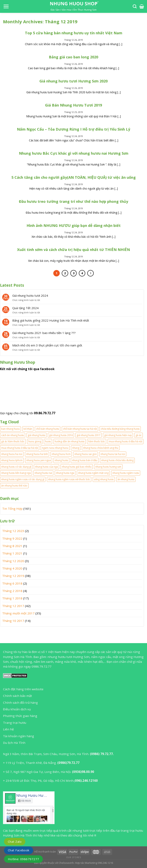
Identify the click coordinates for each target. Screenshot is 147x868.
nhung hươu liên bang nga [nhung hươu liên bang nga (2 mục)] (16, 473)
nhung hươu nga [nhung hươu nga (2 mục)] (65, 473)
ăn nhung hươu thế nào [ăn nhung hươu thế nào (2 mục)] (14, 486)
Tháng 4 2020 (12, 568)
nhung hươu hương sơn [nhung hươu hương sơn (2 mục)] (108, 467)
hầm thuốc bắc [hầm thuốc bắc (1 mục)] (97, 441)
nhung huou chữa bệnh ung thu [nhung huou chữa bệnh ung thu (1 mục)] (101, 448)
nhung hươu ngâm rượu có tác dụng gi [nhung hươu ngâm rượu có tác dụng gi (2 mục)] (23, 479)
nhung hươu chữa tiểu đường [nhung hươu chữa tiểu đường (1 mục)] (117, 460)
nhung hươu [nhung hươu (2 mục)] (61, 460)
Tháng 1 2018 (12, 598)
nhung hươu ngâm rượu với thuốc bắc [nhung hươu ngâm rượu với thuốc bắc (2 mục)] (69, 479)
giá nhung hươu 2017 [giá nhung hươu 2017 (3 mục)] (88, 435)
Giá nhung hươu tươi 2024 (30, 295)
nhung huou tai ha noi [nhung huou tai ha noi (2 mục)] (113, 454)
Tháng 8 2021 (12, 546)
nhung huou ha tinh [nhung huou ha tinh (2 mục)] (37, 454)
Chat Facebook (19, 850)
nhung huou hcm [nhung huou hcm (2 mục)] (61, 454)
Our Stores (74, 857)
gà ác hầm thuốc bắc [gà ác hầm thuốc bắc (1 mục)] (13, 441)
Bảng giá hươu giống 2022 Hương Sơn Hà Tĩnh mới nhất (51, 320)
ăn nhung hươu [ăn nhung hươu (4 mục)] (126, 479)
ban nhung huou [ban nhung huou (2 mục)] (10, 429)
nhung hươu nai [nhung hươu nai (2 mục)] (43, 473)
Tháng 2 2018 (12, 591)
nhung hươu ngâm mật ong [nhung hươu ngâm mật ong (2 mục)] (93, 473)
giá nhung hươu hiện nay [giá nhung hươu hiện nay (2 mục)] (118, 435)
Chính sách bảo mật (17, 696)
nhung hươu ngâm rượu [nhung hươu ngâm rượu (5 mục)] (126, 473)
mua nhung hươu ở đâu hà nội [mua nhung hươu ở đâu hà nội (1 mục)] (125, 441)
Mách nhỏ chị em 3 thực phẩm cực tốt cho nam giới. (47, 345)
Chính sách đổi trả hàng (20, 703)
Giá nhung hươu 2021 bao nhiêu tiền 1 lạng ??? (44, 333)
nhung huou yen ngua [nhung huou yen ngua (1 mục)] (39, 460)
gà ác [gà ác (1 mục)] (139, 435)
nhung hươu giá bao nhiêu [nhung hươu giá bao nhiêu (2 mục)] (77, 467)
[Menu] (6, 6)
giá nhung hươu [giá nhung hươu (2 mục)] (36, 435)
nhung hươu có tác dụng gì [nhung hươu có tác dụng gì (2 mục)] (16, 467)
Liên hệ (8, 729)
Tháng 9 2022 (12, 538)
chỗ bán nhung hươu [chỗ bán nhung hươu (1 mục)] (48, 429)
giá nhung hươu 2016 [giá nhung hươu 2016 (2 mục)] (61, 435)
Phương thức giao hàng (20, 716)
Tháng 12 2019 (13, 576)
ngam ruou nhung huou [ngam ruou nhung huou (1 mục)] (55, 448)
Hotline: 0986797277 (23, 859)
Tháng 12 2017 (13, 606)
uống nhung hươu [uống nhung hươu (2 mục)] (104, 479)
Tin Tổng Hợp (12, 509)
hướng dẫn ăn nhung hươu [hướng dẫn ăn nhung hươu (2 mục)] (70, 441)
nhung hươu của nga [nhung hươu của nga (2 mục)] (46, 467)
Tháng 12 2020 (13, 561)
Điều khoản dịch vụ (17, 709)
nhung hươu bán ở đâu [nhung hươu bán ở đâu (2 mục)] (85, 460)
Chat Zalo (15, 842)
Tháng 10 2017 (13, 621)
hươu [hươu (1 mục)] (48, 441)
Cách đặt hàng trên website (23, 689)
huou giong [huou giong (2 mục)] (35, 441)
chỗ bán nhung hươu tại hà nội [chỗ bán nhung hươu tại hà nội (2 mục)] (80, 429)
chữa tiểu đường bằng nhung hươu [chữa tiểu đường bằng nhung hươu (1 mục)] (120, 429)
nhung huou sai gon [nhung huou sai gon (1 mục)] (86, 454)
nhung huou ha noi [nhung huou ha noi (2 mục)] (12, 454)
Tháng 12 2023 (13, 531)
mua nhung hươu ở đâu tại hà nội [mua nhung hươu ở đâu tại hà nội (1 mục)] (20, 448)
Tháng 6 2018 (12, 583)
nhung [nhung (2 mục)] (76, 448)
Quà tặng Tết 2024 (25, 308)
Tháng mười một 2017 (18, 613)
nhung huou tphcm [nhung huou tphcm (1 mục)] (12, 460)
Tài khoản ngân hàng (19, 736)
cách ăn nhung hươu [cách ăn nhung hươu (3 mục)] (13, 435)
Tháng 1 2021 (12, 553)
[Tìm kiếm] (135, 6)
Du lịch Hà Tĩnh (14, 743)
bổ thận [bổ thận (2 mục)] (28, 429)
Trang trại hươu (15, 723)
